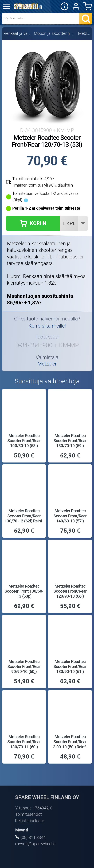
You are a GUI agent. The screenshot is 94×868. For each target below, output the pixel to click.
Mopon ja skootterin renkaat (54, 33)
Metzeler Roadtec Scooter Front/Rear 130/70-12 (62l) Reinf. (24, 516)
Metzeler (85, 33)
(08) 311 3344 (33, 837)
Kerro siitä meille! (47, 326)
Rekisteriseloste (30, 821)
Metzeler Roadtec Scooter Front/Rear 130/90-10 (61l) (70, 666)
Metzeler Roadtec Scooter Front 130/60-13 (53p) (24, 591)
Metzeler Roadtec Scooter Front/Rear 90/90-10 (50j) (24, 666)
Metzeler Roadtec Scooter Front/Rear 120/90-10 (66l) (70, 591)
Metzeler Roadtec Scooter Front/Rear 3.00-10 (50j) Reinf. (70, 742)
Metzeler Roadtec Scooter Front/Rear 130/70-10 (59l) (70, 441)
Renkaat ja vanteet (17, 33)
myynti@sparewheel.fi (35, 844)
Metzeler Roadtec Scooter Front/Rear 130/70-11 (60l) (24, 742)
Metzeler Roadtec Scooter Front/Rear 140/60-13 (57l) (70, 516)
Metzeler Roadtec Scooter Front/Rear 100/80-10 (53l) (24, 441)
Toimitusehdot (28, 814)
